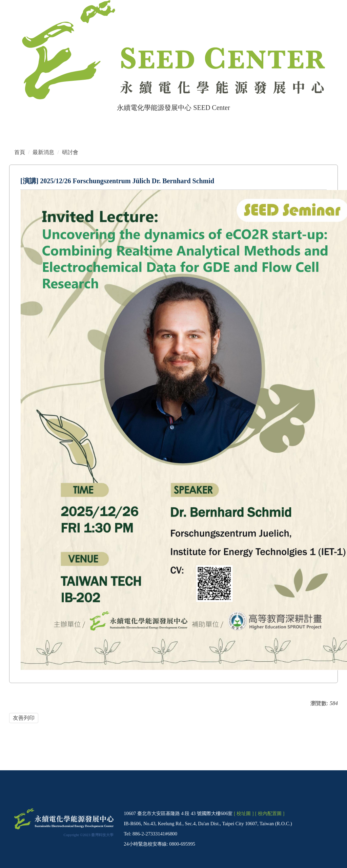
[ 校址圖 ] (244, 813)
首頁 (19, 121)
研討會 (70, 152)
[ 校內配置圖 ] (270, 813)
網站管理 (45, 121)
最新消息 (43, 152)
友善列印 (24, 718)
